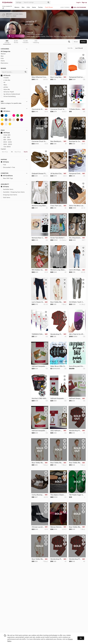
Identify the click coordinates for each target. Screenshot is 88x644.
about (76, 42)
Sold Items (5, 197)
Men (23, 7)
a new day (5, 80)
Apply (26, 152)
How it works (65, 7)
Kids (28, 7)
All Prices (5, 133)
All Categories (5, 51)
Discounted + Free (8, 167)
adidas (4, 87)
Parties (40, 7)
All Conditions (7, 176)
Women (17, 7)
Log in (79, 2)
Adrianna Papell (7, 92)
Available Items (7, 189)
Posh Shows (49, 7)
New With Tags (7, 178)
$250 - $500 (6, 144)
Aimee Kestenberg (8, 96)
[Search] (35, 2)
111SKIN (5, 78)
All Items (5, 162)
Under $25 (6, 135)
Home (34, 7)
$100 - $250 (6, 142)
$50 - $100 (6, 140)
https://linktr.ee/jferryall (35, 34)
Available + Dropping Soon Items (13, 192)
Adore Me (5, 89)
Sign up (84, 2)
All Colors (5, 111)
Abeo (4, 85)
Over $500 (6, 147)
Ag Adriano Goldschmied (10, 94)
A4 (3, 82)
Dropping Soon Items (9, 195)
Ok (81, 638)
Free (3, 165)
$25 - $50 (5, 137)
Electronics (4, 63)
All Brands (6, 75)
